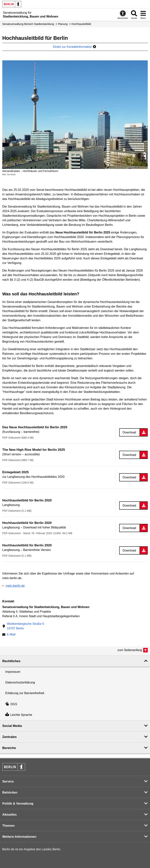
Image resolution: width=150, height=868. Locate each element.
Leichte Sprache (19, 715)
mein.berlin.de (15, 586)
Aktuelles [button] (10, 815)
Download (129, 432)
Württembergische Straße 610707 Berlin (25, 626)
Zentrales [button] (10, 737)
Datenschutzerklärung (20, 682)
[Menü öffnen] (143, 15)
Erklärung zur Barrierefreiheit (25, 693)
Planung (63, 24)
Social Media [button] (12, 726)
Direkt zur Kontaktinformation (74, 47)
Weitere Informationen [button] (19, 837)
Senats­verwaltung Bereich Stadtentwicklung (28, 24)
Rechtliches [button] (11, 661)
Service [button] (8, 781)
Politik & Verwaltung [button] (18, 804)
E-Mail (11, 635)
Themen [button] (8, 826)
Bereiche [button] (9, 748)
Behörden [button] (10, 792)
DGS (11, 704)
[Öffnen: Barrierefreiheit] (123, 15)
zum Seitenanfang (130, 650)
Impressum (13, 672)
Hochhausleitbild (81, 24)
